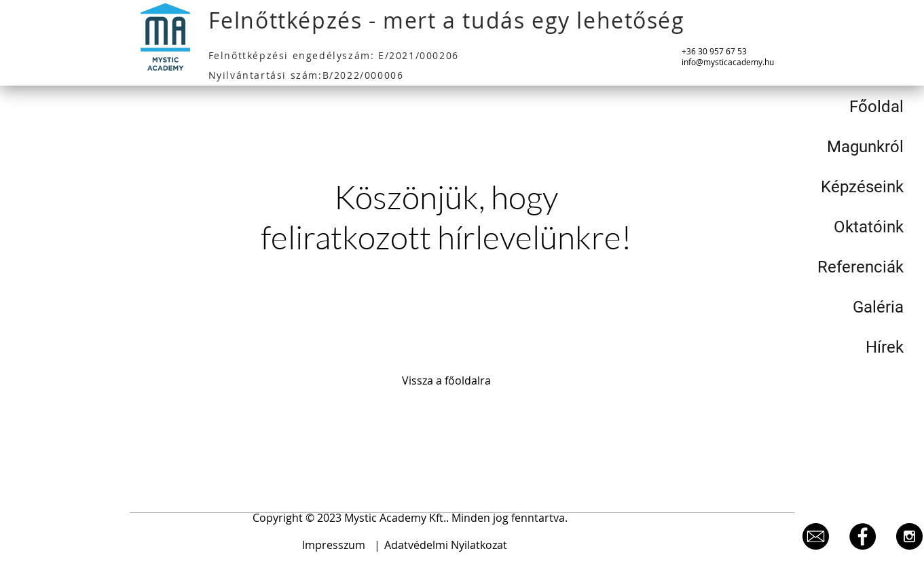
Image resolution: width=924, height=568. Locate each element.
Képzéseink (862, 187)
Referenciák (861, 267)
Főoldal (876, 107)
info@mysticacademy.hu (728, 62)
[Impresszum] (334, 546)
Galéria (878, 307)
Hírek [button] (885, 347)
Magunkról (865, 147)
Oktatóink (869, 227)
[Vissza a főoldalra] (447, 381)
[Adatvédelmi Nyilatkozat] (446, 546)
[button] (410, 518)
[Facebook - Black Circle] (863, 536)
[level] (816, 536)
